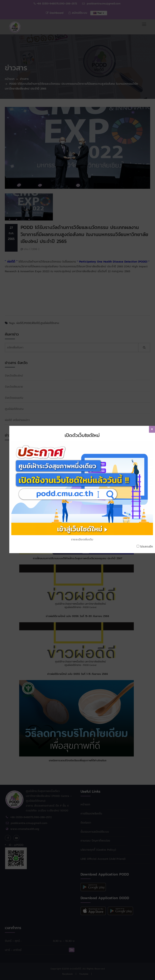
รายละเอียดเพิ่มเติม (84, 464)
